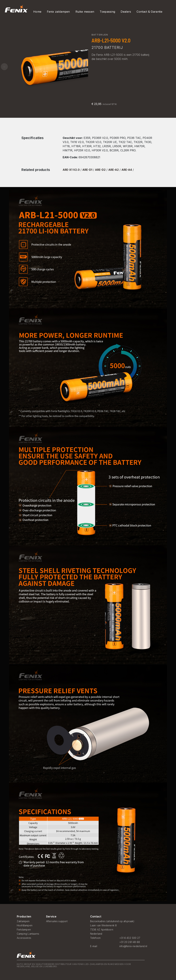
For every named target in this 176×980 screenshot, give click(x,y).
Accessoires (24, 938)
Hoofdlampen (25, 925)
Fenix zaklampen (58, 12)
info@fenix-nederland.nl (133, 946)
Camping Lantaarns (28, 934)
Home (37, 12)
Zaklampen (23, 921)
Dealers (126, 12)
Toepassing (107, 12)
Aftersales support (57, 921)
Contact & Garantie (149, 12)
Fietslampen (24, 930)
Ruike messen (85, 12)
